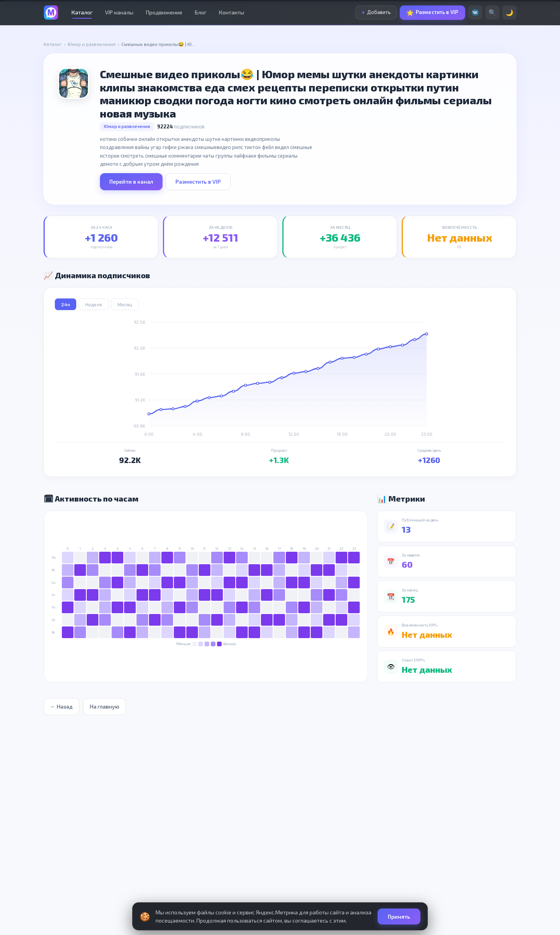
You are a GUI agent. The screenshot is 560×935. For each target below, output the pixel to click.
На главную (105, 706)
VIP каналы (119, 12)
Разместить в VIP (198, 182)
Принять (399, 917)
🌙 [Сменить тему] (509, 12)
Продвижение (164, 12)
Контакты (232, 12)
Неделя (94, 304)
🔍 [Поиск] (492, 12)
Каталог (82, 12)
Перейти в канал (131, 182)
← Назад (61, 706)
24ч (66, 304)
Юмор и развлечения (92, 44)
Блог (201, 12)
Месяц (125, 304)
